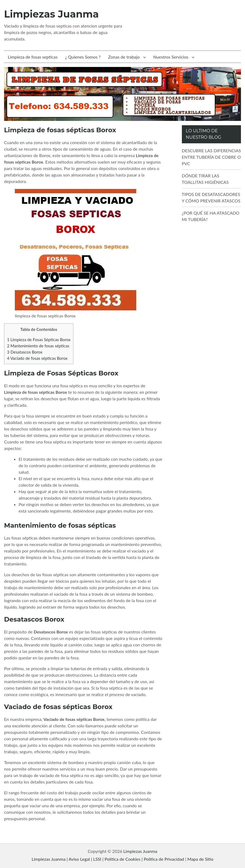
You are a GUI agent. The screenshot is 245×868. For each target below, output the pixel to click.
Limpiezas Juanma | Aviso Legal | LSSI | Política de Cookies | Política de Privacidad (108, 859)
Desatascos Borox (25, 352)
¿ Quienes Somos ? (83, 57)
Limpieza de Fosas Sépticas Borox (39, 340)
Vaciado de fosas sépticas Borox (37, 358)
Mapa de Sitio (200, 859)
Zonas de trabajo (124, 57)
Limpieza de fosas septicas (33, 57)
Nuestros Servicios (171, 57)
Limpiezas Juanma (51, 14)
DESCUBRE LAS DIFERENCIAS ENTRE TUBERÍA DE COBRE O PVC (211, 157)
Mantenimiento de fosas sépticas (38, 346)
